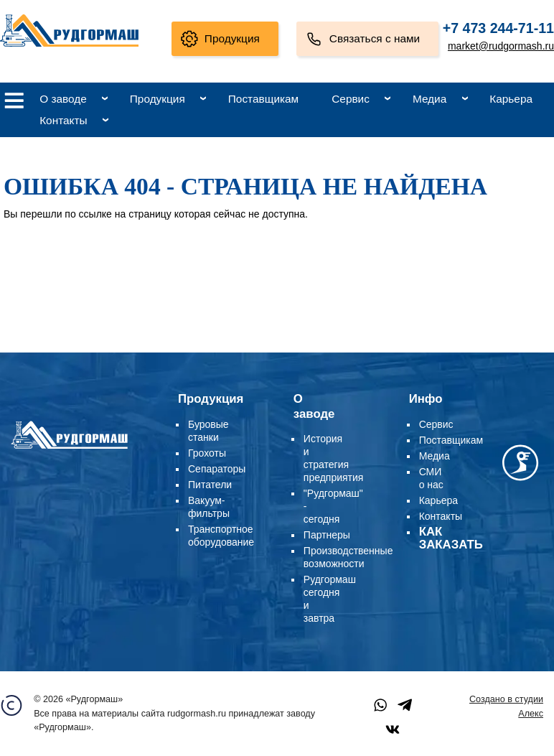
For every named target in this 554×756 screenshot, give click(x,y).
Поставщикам (263, 99)
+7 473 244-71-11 (498, 28)
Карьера (511, 99)
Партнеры (327, 535)
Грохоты (207, 453)
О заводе (63, 99)
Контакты (63, 120)
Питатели (210, 485)
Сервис (351, 99)
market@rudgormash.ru (501, 46)
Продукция (232, 38)
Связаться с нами (375, 38)
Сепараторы (217, 469)
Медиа (429, 99)
